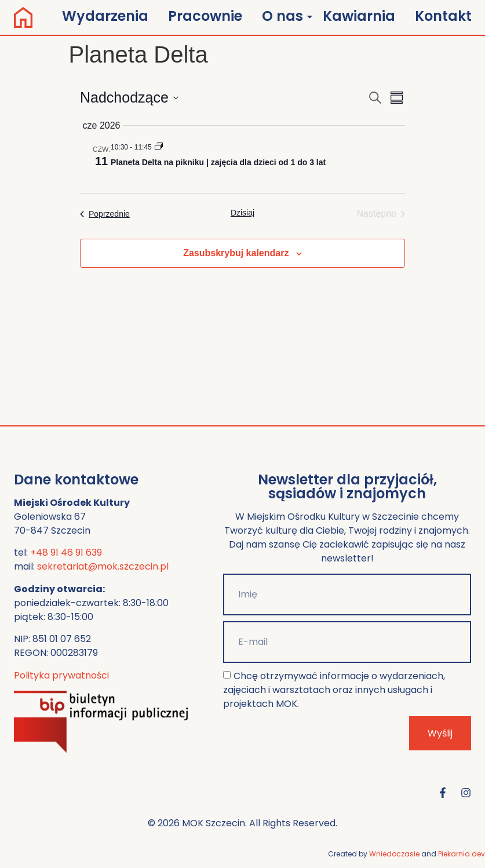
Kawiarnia (359, 16)
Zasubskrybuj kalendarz (236, 253)
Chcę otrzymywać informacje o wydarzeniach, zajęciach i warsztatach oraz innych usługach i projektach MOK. (334, 690)
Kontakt (443, 16)
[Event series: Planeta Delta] (159, 147)
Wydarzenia (105, 16)
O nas (285, 16)
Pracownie (205, 16)
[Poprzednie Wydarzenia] (105, 214)
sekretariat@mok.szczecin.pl (103, 566)
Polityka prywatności (61, 675)
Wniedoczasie (394, 854)
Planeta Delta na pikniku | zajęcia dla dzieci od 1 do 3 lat (218, 162)
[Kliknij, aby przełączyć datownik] (129, 98)
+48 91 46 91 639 (66, 552)
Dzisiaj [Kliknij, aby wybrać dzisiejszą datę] (242, 213)
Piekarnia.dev (462, 854)
